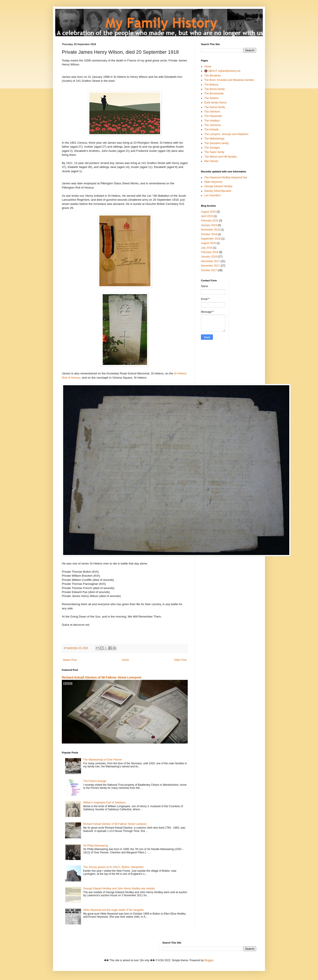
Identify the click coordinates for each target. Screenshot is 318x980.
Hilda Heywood (213, 182)
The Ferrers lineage (95, 781)
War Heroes (211, 161)
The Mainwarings (214, 139)
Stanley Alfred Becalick (218, 191)
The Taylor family (214, 152)
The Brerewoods (214, 93)
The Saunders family (216, 143)
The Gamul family (215, 107)
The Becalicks (213, 76)
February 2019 (210, 221)
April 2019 (207, 216)
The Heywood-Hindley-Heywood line (226, 177)
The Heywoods (213, 116)
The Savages (212, 148)
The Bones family (215, 89)
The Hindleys (212, 121)
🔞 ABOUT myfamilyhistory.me (222, 71)
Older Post (180, 660)
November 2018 (210, 230)
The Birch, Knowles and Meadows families (229, 80)
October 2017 (209, 270)
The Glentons (212, 112)
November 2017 (210, 266)
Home (125, 660)
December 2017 (210, 261)
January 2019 (209, 225)
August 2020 (208, 212)
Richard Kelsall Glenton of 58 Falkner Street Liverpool (101, 677)
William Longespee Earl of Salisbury (104, 803)
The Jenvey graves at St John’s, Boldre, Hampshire (113, 867)
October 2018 (209, 234)
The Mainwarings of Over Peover (103, 760)
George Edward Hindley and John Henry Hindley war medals (119, 888)
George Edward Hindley (218, 186)
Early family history (215, 103)
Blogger (209, 960)
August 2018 (208, 243)
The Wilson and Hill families (221, 157)
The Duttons (211, 98)
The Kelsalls (211, 130)
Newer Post (70, 660)
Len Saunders (213, 195)
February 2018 (210, 252)
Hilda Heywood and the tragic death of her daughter (114, 910)
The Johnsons (213, 125)
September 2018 (211, 239)
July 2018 (207, 248)
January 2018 (209, 257)
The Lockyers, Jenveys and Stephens (226, 134)
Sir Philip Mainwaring (96, 846)
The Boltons (211, 85)
